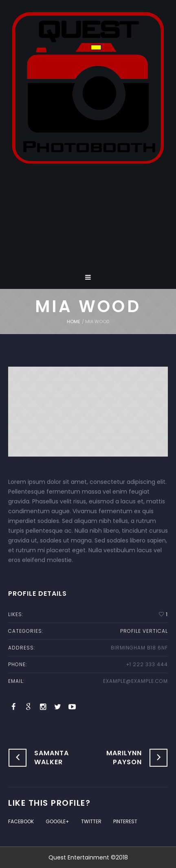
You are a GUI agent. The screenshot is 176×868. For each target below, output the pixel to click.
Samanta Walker (52, 758)
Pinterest (125, 821)
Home (74, 321)
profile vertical (144, 631)
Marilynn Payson (124, 758)
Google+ (57, 821)
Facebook (21, 821)
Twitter (91, 821)
